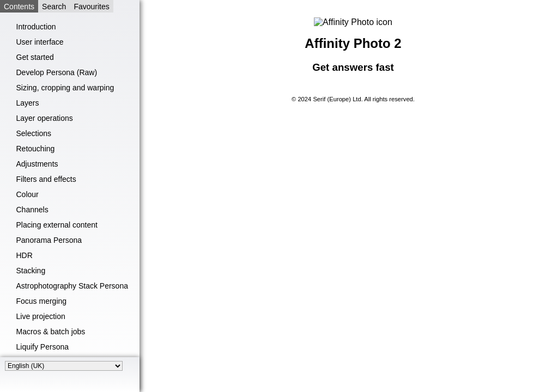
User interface (40, 42)
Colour (28, 194)
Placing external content (57, 225)
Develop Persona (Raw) (57, 72)
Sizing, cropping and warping (65, 88)
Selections (34, 133)
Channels (32, 210)
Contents (19, 7)
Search (54, 7)
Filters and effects (46, 179)
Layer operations (45, 118)
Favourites (91, 7)
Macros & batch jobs (51, 332)
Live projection (41, 316)
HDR (25, 255)
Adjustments (37, 164)
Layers (28, 103)
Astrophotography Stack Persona (72, 286)
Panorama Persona (49, 240)
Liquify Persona (43, 347)
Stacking (31, 271)
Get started (35, 57)
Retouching (36, 149)
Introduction (36, 27)
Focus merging (42, 301)
